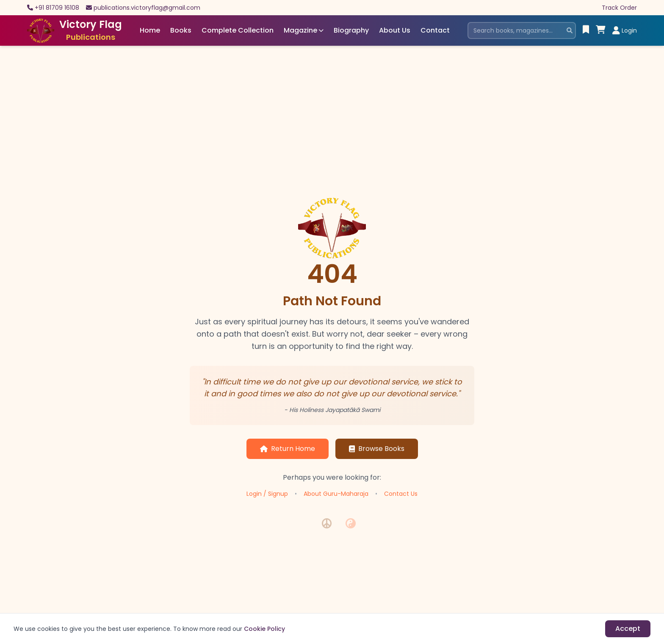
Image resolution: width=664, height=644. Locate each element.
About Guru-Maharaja (336, 494)
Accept (628, 629)
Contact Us (401, 494)
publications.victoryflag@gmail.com (147, 8)
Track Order (619, 8)
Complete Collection (238, 30)
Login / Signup (267, 494)
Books (181, 30)
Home (150, 30)
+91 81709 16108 (57, 8)
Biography (351, 30)
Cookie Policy (264, 629)
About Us (395, 30)
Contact (435, 30)
